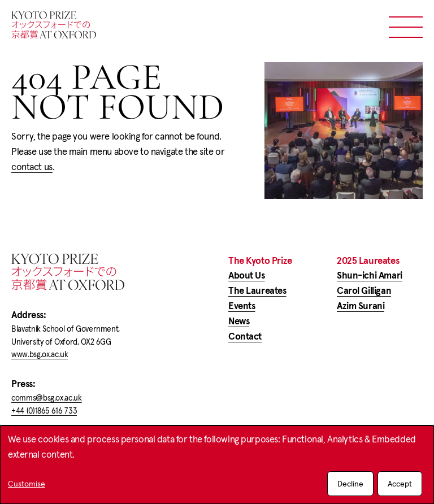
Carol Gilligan (364, 291)
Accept (400, 484)
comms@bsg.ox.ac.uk (47, 398)
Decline (350, 484)
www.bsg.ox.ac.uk (40, 354)
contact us (32, 167)
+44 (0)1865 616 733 (44, 411)
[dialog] (217, 465)
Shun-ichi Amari (370, 275)
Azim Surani (361, 306)
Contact (245, 336)
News (239, 321)
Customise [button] (27, 484)
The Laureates (257, 291)
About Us (247, 275)
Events (242, 306)
